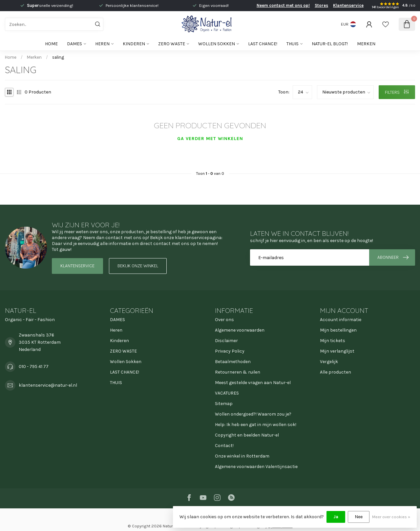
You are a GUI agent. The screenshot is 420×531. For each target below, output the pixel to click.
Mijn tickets (333, 341)
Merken (366, 44)
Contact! (224, 446)
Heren (102, 44)
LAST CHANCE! (263, 44)
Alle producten (336, 372)
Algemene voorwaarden (240, 330)
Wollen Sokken (217, 44)
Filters (397, 92)
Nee (359, 517)
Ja (336, 517)
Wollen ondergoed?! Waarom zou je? (253, 414)
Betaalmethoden (233, 362)
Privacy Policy (230, 351)
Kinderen (134, 44)
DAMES (74, 44)
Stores (321, 5)
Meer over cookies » (391, 517)
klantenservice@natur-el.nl (48, 385)
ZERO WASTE (172, 44)
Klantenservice (348, 5)
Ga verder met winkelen (210, 139)
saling (58, 57)
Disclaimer (226, 341)
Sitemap (224, 404)
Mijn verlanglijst (337, 351)
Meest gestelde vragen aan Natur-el (253, 383)
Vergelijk (329, 362)
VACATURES (227, 393)
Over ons (224, 320)
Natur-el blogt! (330, 44)
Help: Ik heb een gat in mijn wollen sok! (256, 425)
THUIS (293, 44)
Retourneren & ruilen (238, 372)
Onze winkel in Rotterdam (242, 456)
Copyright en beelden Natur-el (247, 435)
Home (51, 44)
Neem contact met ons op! (283, 5)
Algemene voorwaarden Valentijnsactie (256, 467)
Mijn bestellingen (338, 330)
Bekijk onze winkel (138, 266)
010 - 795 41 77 (34, 367)
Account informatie (341, 320)
